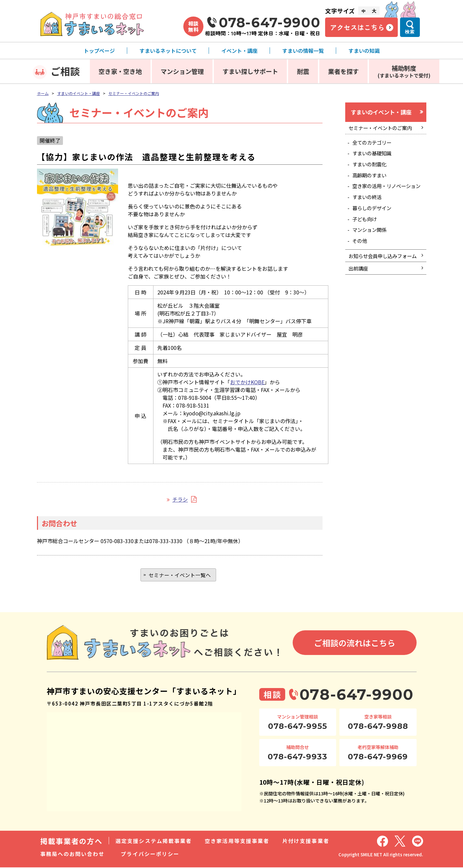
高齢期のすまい (371, 178)
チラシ (180, 499)
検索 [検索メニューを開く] (410, 32)
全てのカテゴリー (374, 144)
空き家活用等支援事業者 (237, 841)
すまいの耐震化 (371, 167)
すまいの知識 (364, 51)
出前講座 (359, 290)
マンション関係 (371, 242)
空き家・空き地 (120, 71)
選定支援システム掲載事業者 (154, 841)
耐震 (303, 71)
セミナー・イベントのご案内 (134, 93)
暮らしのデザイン (374, 219)
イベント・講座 (239, 51)
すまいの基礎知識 (374, 155)
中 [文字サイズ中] (363, 11)
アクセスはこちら (357, 27)
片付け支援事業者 (306, 841)
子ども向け (366, 230)
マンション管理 (182, 71)
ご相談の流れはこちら (355, 644)
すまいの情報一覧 (303, 51)
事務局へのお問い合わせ (73, 854)
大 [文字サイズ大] (374, 11)
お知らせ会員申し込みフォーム (383, 273)
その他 (361, 253)
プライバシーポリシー (150, 854)
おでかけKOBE (247, 382)
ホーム (43, 93)
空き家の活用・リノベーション (387, 193)
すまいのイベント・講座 (79, 93)
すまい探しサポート (250, 71)
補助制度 (404, 71)
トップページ (99, 51)
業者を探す (343, 71)
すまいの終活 (369, 207)
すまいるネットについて (168, 51)
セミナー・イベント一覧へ (180, 575)
